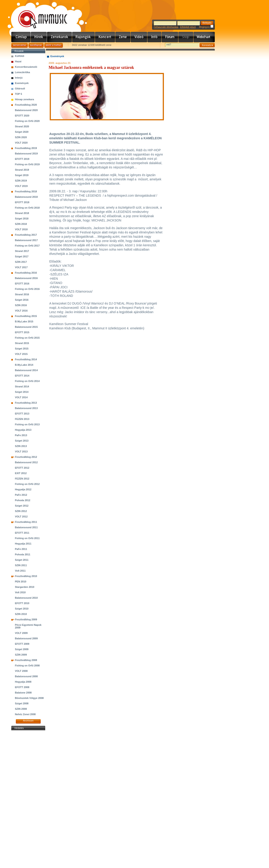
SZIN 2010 (21, 614)
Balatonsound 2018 (26, 197)
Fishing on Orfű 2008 (27, 666)
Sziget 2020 (22, 132)
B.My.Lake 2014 (24, 365)
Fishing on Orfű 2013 (27, 424)
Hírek (39, 37)
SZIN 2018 (21, 224)
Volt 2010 (20, 592)
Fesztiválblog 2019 (26, 148)
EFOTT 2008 (22, 687)
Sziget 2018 (22, 219)
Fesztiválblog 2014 (26, 359)
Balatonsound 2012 (26, 462)
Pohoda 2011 (23, 554)
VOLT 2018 (21, 229)
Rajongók (84, 37)
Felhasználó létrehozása (166, 27)
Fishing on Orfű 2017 (27, 246)
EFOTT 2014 (22, 376)
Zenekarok (60, 37)
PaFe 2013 (21, 435)
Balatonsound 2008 (26, 676)
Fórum (170, 37)
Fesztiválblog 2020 (26, 105)
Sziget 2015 (22, 349)
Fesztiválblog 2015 (26, 316)
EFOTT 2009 (22, 644)
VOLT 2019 (21, 186)
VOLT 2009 (21, 633)
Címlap (21, 37)
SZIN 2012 (21, 511)
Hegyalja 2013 (23, 430)
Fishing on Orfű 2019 (27, 164)
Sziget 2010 (22, 609)
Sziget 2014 (22, 392)
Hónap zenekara (24, 99)
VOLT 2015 (21, 354)
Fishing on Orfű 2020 (27, 121)
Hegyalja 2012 (23, 489)
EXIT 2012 (21, 473)
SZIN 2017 (21, 262)
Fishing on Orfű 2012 (27, 484)
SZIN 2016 (21, 305)
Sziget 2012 (22, 506)
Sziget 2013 (22, 441)
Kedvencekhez (20, 45)
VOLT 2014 (21, 397)
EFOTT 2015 (22, 332)
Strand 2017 (22, 251)
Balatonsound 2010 (26, 598)
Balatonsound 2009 (26, 638)
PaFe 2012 (21, 495)
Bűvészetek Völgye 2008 (29, 698)
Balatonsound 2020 (26, 110)
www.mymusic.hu (39, 15)
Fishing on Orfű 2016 (27, 289)
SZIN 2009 (21, 655)
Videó (139, 37)
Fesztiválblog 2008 (26, 660)
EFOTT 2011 (22, 533)
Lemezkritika (22, 72)
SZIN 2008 (21, 709)
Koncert (105, 37)
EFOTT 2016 (22, 284)
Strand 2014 (22, 386)
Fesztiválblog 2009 (26, 619)
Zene (123, 37)
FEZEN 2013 (22, 419)
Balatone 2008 (23, 693)
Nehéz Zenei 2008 (25, 714)
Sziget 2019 (22, 175)
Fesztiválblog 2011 (26, 522)
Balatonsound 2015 (26, 327)
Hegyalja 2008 (23, 682)
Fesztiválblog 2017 (26, 235)
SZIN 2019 (21, 181)
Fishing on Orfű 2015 (27, 338)
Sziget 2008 (22, 703)
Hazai (18, 61)
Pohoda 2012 (23, 500)
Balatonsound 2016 (26, 278)
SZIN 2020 (21, 137)
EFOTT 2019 (22, 159)
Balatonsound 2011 (26, 527)
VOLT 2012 (21, 517)
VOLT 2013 (21, 451)
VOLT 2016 (21, 311)
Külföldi (20, 56)
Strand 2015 (22, 343)
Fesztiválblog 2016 (26, 273)
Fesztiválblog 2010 (26, 576)
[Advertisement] (28, 799)
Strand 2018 (22, 213)
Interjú (19, 78)
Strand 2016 (22, 294)
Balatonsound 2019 (26, 154)
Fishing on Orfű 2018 (27, 208)
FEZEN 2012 (22, 479)
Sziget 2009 (22, 649)
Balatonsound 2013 (26, 408)
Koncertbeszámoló (26, 67)
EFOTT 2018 (22, 202)
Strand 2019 (22, 170)
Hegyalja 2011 (23, 544)
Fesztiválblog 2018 (26, 191)
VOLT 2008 (21, 671)
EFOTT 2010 (22, 603)
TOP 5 (18, 94)
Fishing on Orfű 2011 (27, 538)
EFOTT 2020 (22, 116)
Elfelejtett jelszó (188, 27)
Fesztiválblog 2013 (26, 403)
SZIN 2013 (21, 446)
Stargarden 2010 (25, 587)
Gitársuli (20, 88)
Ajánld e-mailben (54, 45)
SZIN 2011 (21, 565)
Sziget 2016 (22, 300)
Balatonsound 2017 (26, 240)
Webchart (204, 37)
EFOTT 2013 (22, 414)
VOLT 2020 (21, 143)
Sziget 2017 (22, 256)
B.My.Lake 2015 (24, 321)
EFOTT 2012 (22, 468)
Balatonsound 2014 (26, 370)
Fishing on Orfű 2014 (27, 381)
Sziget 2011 (22, 560)
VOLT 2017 (21, 267)
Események (22, 83)
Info (155, 37)
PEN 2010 (21, 582)
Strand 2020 (22, 126)
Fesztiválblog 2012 (26, 457)
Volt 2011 (20, 571)
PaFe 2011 (21, 549)
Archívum (28, 721)
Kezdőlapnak (36, 45)
